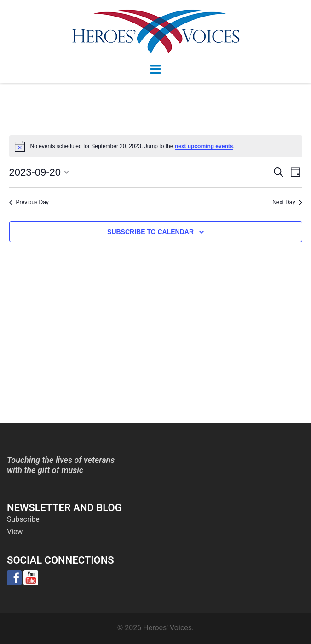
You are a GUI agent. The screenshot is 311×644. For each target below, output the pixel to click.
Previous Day (29, 202)
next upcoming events (204, 146)
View (15, 532)
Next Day (287, 202)
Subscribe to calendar (150, 232)
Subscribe (23, 519)
